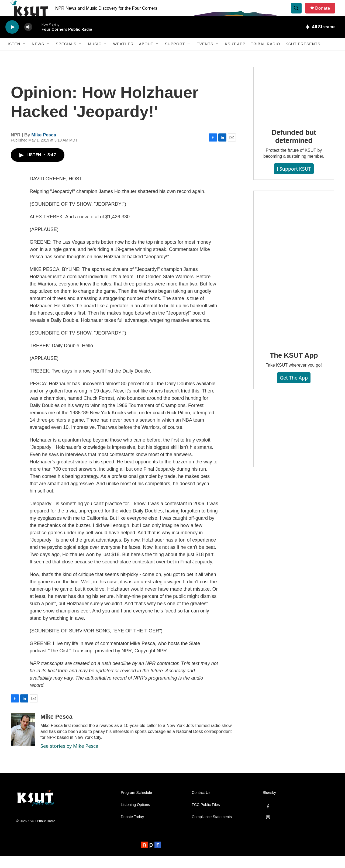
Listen (13, 56)
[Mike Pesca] (23, 742)
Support (175, 56)
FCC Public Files (206, 817)
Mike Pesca (44, 147)
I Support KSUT (294, 181)
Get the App (294, 390)
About (146, 56)
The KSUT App (294, 367)
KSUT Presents (303, 56)
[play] (12, 39)
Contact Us (201, 805)
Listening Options (135, 817)
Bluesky (269, 805)
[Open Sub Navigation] (24, 56)
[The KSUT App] (294, 279)
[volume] (28, 39)
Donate (326, 14)
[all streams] (320, 39)
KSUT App (235, 56)
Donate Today (132, 829)
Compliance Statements (212, 829)
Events (205, 56)
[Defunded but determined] (294, 106)
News (38, 56)
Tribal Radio (266, 56)
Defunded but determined (294, 149)
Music (95, 56)
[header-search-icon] (299, 14)
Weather (123, 56)
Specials (66, 56)
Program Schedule (136, 805)
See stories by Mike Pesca (69, 758)
